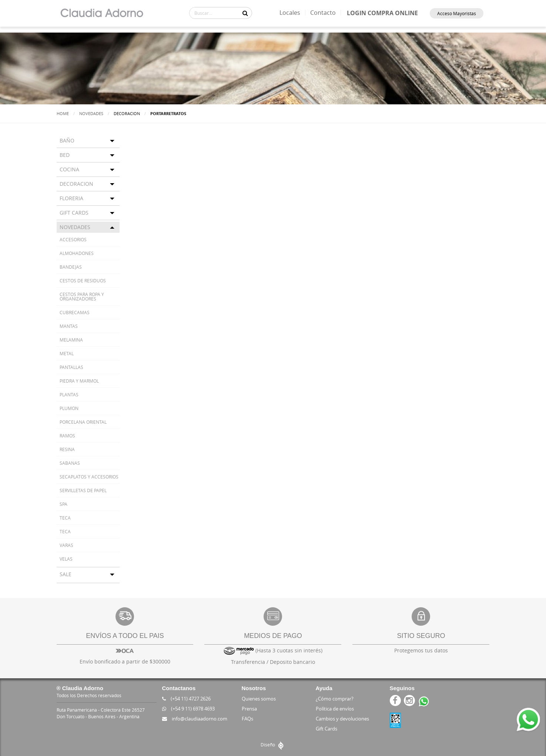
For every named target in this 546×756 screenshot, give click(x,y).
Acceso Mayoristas (457, 13)
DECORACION (76, 184)
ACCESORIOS (73, 239)
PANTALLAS (71, 367)
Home (63, 113)
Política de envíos (335, 709)
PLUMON (69, 408)
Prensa (249, 709)
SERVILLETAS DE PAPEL (83, 490)
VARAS (66, 545)
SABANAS (70, 463)
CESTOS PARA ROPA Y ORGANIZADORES (82, 296)
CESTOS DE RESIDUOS (83, 280)
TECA (65, 518)
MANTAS (69, 326)
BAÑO (67, 140)
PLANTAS (69, 394)
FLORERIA (71, 198)
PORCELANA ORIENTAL (83, 422)
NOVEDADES (75, 227)
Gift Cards (326, 729)
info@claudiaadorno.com (195, 719)
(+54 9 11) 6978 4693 (188, 709)
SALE (66, 574)
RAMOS (67, 436)
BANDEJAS (71, 267)
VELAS (66, 559)
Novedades (91, 113)
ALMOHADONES (77, 253)
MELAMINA (71, 340)
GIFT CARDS (74, 213)
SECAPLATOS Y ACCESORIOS (89, 477)
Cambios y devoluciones (342, 719)
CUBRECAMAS (75, 312)
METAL (67, 353)
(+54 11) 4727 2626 (186, 699)
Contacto (323, 13)
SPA (63, 504)
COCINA (69, 169)
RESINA (67, 449)
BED (65, 155)
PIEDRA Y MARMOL (79, 381)
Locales (290, 13)
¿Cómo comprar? (335, 699)
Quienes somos (259, 699)
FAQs (247, 719)
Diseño (273, 745)
